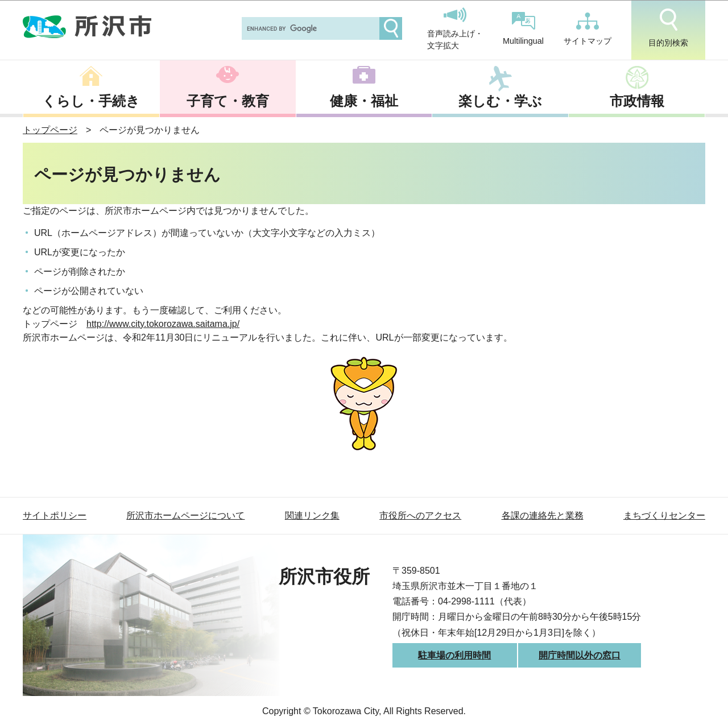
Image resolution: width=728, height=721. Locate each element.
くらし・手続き (91, 101)
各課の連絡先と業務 (543, 515)
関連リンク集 (312, 515)
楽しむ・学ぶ (500, 101)
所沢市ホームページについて (185, 515)
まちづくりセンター (664, 515)
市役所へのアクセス (420, 515)
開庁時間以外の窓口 (580, 655)
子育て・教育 (228, 101)
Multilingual (523, 29)
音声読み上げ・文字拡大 (455, 29)
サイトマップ (588, 29)
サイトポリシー (55, 515)
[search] (309, 28)
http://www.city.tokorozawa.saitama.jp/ (163, 324)
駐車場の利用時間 (454, 655)
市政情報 (637, 101)
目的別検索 (668, 28)
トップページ (50, 130)
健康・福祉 (364, 101)
